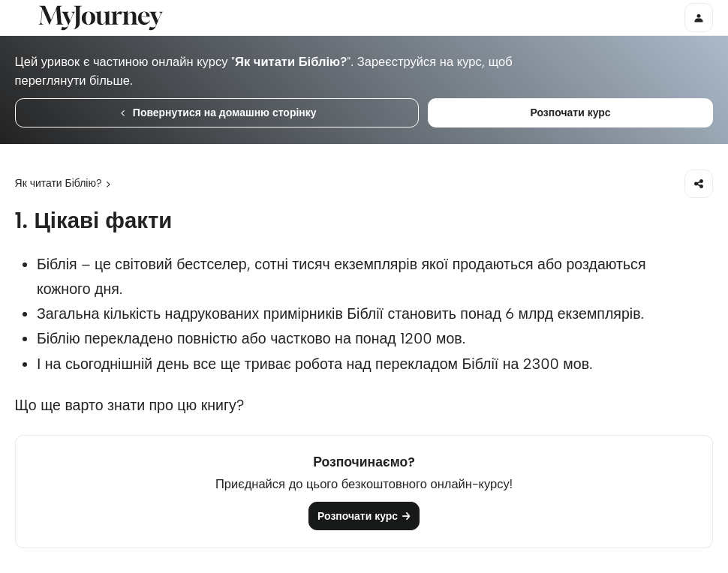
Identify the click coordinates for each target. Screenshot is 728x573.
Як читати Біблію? (59, 183)
